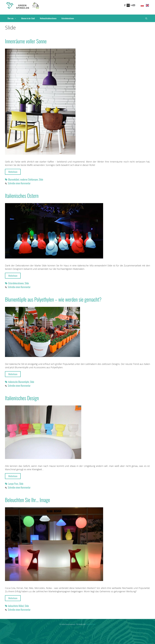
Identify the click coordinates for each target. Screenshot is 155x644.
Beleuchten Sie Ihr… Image (27, 500)
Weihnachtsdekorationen (48, 18)
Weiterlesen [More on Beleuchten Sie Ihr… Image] (13, 598)
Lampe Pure (13, 484)
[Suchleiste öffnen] (146, 18)
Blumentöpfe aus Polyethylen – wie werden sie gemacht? (53, 299)
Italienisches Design (22, 398)
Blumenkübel (14, 179)
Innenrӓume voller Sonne (26, 41)
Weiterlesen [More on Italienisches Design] (13, 476)
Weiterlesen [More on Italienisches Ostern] (13, 276)
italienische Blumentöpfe (19, 382)
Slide (41, 179)
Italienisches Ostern (22, 196)
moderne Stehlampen (29, 179)
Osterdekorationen (68, 18)
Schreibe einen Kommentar (19, 183)
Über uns (13, 18)
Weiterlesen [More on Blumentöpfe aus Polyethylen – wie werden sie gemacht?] (13, 374)
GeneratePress (91, 624)
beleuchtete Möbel (16, 606)
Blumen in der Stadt (28, 18)
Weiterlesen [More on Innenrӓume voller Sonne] (13, 172)
